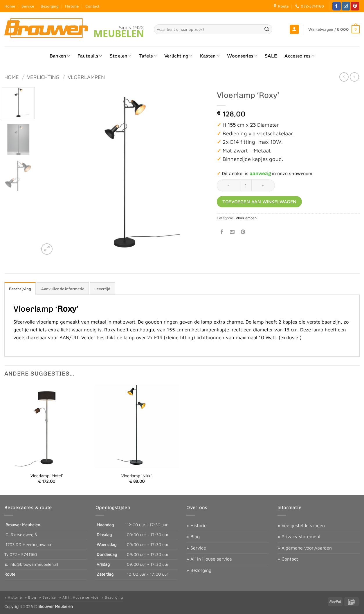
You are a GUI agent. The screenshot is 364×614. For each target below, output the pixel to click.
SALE (271, 56)
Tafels (148, 56)
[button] (294, 29)
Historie (72, 6)
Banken (60, 56)
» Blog (193, 536)
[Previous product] (354, 77)
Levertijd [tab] (102, 289)
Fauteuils (90, 56)
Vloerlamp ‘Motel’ (47, 476)
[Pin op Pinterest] (243, 232)
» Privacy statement (299, 536)
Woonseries (242, 56)
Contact (92, 6)
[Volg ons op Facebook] (337, 6)
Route (10, 574)
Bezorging (50, 6)
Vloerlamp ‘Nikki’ (137, 476)
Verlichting (178, 56)
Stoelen (121, 56)
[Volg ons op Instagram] (346, 6)
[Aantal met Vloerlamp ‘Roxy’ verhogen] (263, 185)
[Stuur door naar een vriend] (232, 232)
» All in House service (209, 559)
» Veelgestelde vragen (301, 525)
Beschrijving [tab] (20, 289)
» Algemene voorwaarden (305, 548)
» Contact (288, 559)
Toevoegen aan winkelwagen (259, 202)
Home (10, 6)
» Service (196, 548)
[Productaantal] (246, 185)
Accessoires (299, 56)
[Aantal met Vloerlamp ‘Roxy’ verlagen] (228, 185)
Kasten (210, 56)
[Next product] (344, 77)
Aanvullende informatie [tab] (63, 289)
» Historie (197, 525)
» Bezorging (199, 570)
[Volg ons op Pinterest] (355, 6)
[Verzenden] (267, 29)
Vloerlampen (86, 77)
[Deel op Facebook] (222, 232)
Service (28, 6)
